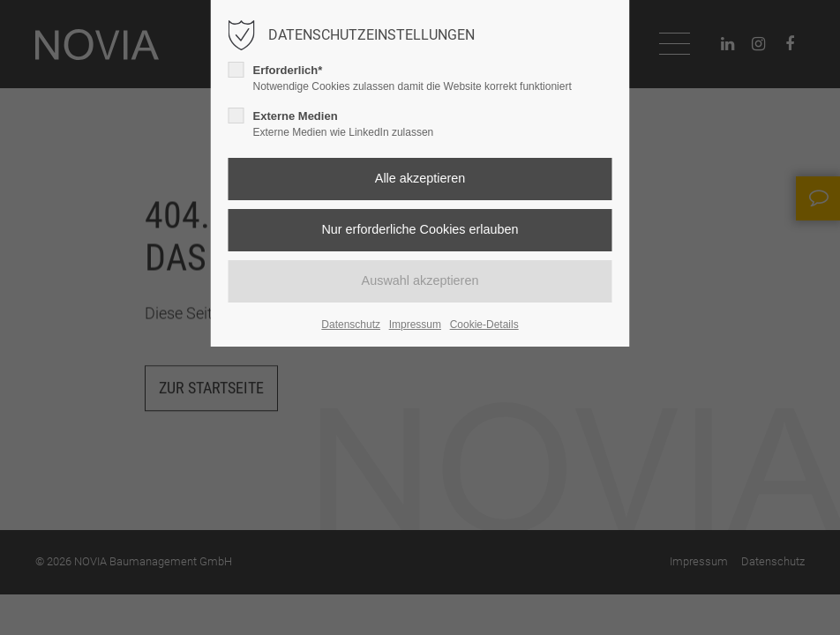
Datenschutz (351, 325)
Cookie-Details (484, 325)
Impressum (415, 325)
